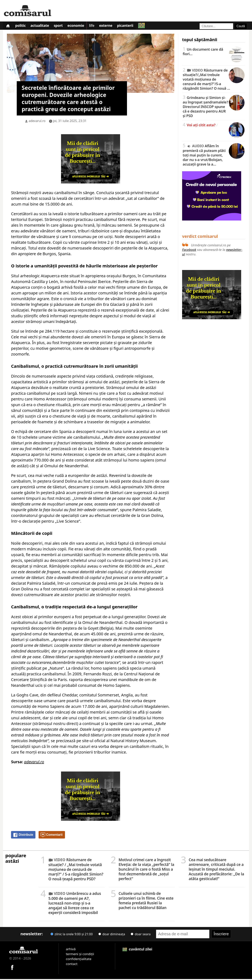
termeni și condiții (80, 955)
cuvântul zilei (137, 950)
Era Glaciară (114, 305)
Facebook (189, 250)
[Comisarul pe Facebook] (12, 968)
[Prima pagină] (8, 26)
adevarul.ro (37, 122)
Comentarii (52, 836)
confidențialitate (79, 960)
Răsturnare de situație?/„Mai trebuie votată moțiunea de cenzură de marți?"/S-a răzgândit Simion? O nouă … (214, 80)
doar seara (141, 935)
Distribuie (23, 836)
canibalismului (25, 623)
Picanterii (132, 26)
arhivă (71, 950)
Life (96, 26)
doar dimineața (112, 935)
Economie (80, 26)
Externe (111, 26)
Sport (61, 26)
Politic (22, 26)
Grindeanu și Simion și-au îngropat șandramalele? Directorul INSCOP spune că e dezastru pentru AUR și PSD (214, 107)
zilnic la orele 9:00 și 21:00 (72, 935)
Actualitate (42, 26)
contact (72, 965)
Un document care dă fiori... (214, 52)
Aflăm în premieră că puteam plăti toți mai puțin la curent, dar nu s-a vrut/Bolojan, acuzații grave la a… (214, 156)
